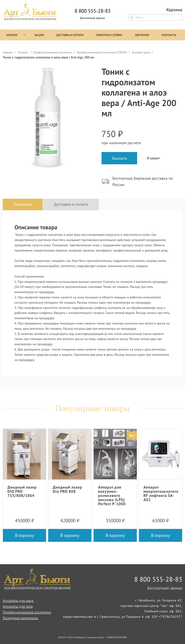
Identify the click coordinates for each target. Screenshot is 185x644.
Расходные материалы (20, 618)
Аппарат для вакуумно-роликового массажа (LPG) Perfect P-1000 (112, 496)
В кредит (153, 158)
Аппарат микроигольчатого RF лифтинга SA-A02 (161, 493)
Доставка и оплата (70, 35)
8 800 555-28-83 (93, 11)
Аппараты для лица (18, 601)
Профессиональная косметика (27, 612)
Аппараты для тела (18, 606)
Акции (39, 35)
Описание (23, 204)
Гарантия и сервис (109, 35)
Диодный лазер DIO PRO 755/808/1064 (22, 491)
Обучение (142, 35)
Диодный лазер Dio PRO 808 (67, 489)
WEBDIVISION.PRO (117, 637)
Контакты (169, 35)
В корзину (24, 535)
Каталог (12, 35)
